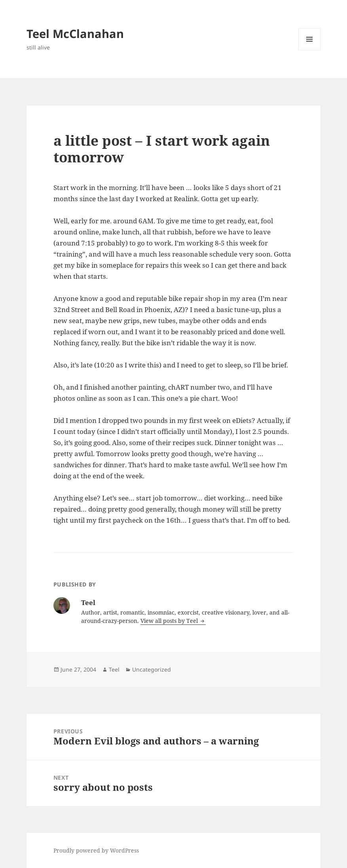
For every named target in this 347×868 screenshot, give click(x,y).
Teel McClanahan (75, 33)
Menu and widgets (310, 50)
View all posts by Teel (170, 621)
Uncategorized (152, 669)
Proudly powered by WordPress (96, 850)
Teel (114, 669)
